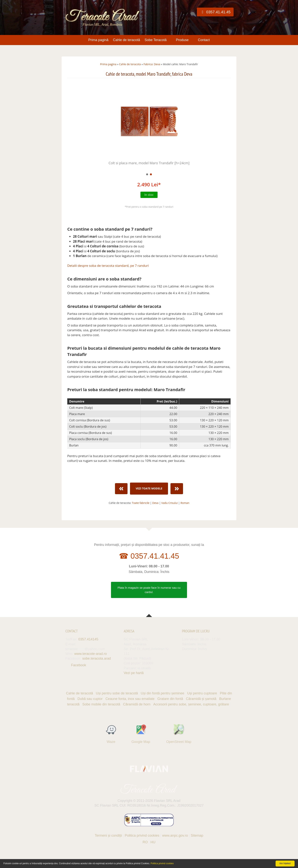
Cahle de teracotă (127, 40)
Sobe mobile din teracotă (101, 704)
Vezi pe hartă (134, 673)
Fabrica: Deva (152, 64)
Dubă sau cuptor (90, 699)
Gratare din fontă (170, 699)
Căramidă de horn (137, 704)
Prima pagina (108, 64)
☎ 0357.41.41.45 (149, 556)
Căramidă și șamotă (201, 699)
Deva (155, 503)
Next (226, 126)
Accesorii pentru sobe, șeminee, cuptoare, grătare (191, 704)
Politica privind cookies (142, 834)
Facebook (79, 665)
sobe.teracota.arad (97, 658)
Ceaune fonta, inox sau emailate (130, 699)
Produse (182, 40)
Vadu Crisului (170, 503)
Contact (204, 40)
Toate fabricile (141, 503)
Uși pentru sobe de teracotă (117, 693)
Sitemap (197, 834)
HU (153, 840)
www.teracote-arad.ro (91, 654)
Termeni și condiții (108, 834)
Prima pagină (98, 40)
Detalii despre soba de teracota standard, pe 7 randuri (108, 266)
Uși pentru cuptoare (202, 693)
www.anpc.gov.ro (175, 834)
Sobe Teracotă (156, 40)
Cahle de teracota (130, 64)
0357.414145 (88, 639)
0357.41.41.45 (215, 12)
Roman (185, 503)
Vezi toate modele (149, 488)
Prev (72, 126)
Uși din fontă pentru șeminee (162, 693)
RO (145, 840)
